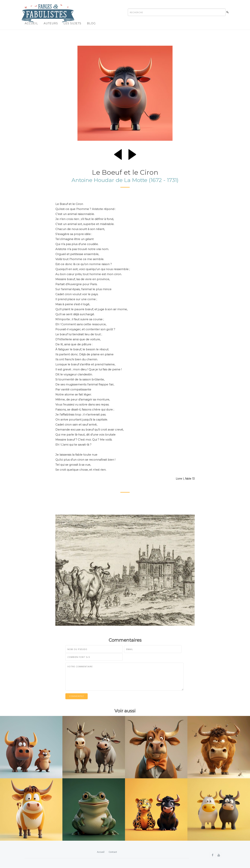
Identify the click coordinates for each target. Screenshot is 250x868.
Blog (91, 23)
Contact (113, 852)
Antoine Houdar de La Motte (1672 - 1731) (125, 180)
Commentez (77, 696)
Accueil (31, 23)
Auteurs (51, 23)
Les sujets (72, 23)
